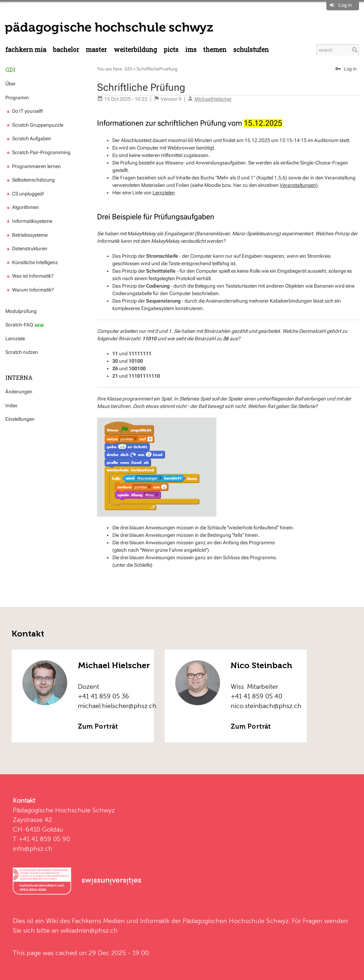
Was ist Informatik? (30, 276)
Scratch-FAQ (25, 325)
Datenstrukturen (26, 248)
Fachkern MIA (26, 50)
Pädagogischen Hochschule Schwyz (236, 921)
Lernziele (15, 339)
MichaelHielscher (213, 99)
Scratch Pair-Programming (38, 152)
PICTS (171, 50)
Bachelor (66, 50)
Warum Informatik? (30, 290)
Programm (17, 98)
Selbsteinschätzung (30, 180)
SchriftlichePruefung (157, 69)
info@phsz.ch (33, 848)
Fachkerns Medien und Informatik (121, 921)
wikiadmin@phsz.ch (89, 930)
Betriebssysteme (26, 235)
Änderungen (19, 392)
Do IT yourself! (24, 111)
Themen (215, 50)
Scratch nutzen (22, 352)
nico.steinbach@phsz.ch (266, 706)
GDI (10, 70)
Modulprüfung (21, 311)
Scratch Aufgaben (28, 138)
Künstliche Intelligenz (32, 262)
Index (11, 405)
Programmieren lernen (33, 166)
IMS (191, 50)
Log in (345, 5)
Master (96, 50)
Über (10, 84)
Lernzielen (164, 193)
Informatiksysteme (29, 221)
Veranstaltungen (298, 185)
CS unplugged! (25, 194)
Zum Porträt (98, 727)
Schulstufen (251, 50)
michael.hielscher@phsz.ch (117, 706)
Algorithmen (22, 207)
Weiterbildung (135, 50)
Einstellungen (20, 419)
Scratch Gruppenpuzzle (34, 125)
